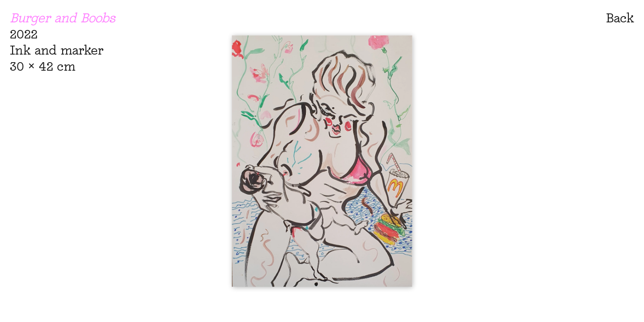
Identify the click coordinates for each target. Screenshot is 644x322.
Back (620, 18)
